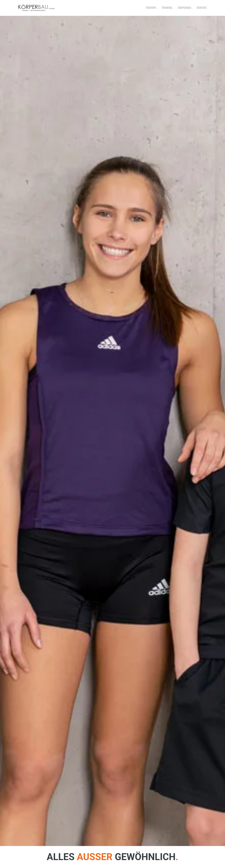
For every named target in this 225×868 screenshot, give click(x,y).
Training (168, 8)
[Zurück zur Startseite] (36, 8)
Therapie (152, 8)
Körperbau (185, 8)
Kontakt (202, 8)
